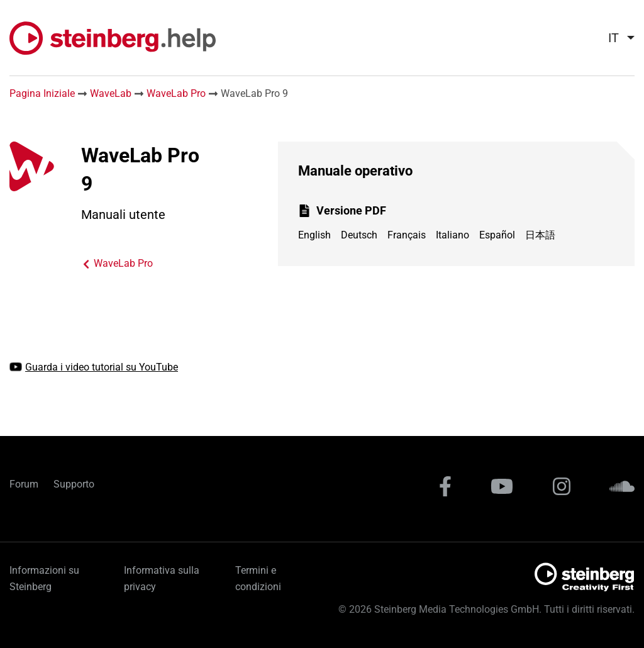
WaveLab (111, 93)
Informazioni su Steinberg (44, 578)
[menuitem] (616, 38)
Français (407, 235)
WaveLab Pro (176, 93)
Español (497, 235)
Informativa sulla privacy (162, 578)
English (314, 235)
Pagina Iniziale (42, 93)
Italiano (452, 235)
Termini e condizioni (258, 578)
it (613, 38)
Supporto (74, 484)
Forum (24, 484)
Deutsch (359, 235)
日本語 (540, 235)
